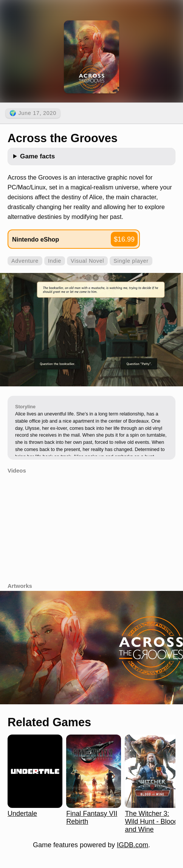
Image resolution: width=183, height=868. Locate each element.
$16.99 (124, 239)
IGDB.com (133, 845)
